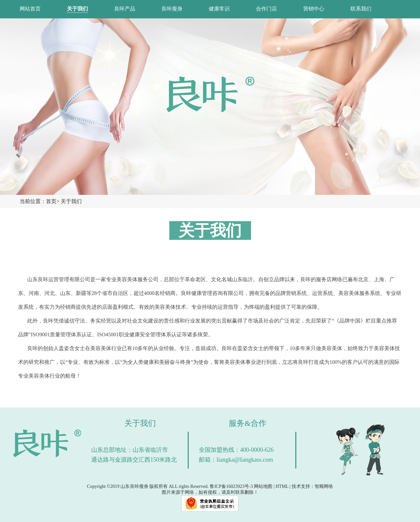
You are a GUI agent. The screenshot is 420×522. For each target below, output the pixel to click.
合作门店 (266, 9)
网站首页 (30, 9)
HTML (282, 486)
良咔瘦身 (172, 9)
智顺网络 (324, 486)
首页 (51, 201)
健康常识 (219, 9)
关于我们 (77, 9)
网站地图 (263, 486)
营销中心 (314, 9)
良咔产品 (125, 9)
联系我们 (361, 9)
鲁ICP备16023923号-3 (231, 486)
